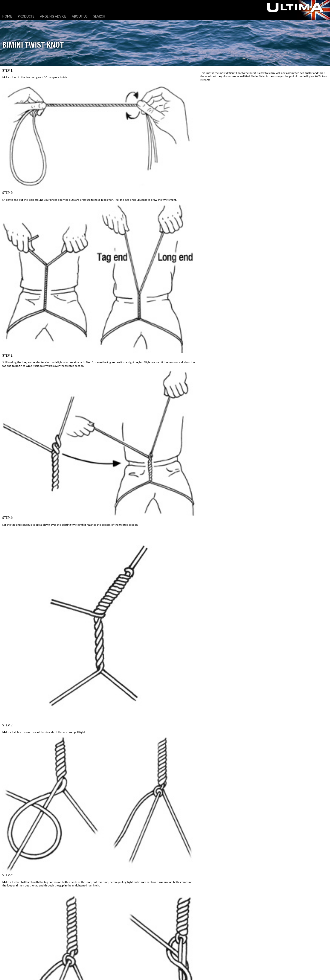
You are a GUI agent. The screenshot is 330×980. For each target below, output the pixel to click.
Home (7, 16)
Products (26, 16)
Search (99, 16)
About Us (80, 16)
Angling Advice (53, 16)
